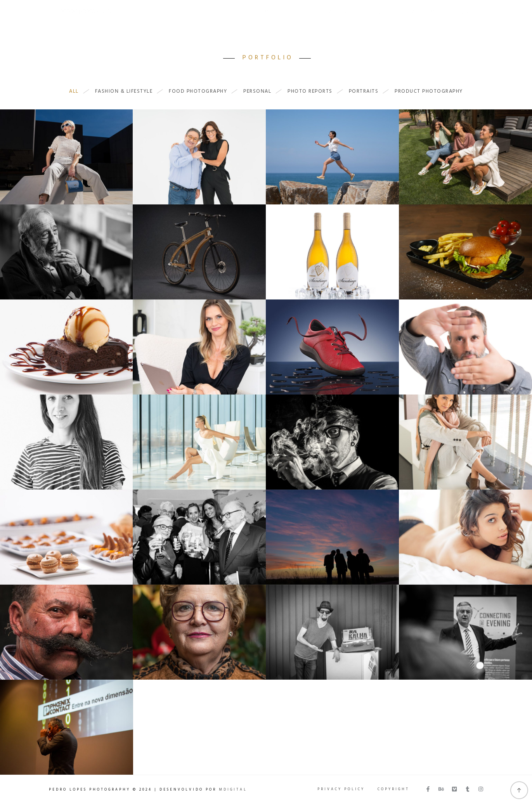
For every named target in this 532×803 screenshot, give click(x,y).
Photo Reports (314, 91)
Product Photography (429, 91)
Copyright (393, 789)
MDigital (233, 790)
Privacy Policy (341, 789)
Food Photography (202, 91)
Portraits (368, 91)
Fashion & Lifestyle (128, 91)
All (78, 91)
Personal (261, 91)
